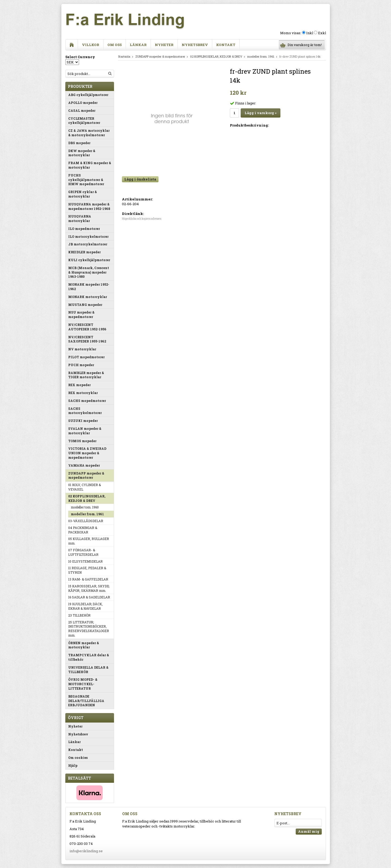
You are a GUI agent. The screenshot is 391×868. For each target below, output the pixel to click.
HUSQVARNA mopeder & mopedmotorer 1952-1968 (89, 206)
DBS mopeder (79, 143)
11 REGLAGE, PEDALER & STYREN (87, 570)
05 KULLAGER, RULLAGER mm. (89, 541)
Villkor (91, 45)
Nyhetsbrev (195, 45)
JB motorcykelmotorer (88, 244)
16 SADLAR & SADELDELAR (89, 597)
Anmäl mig (309, 831)
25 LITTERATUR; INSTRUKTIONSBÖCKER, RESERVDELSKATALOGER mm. (89, 629)
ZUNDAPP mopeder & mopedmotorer (86, 475)
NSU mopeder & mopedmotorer (81, 314)
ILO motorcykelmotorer (88, 236)
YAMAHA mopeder (84, 465)
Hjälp (73, 765)
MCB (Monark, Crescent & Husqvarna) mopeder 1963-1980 (89, 272)
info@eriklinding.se (86, 851)
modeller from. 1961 (87, 514)
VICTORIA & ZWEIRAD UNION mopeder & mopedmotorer (87, 453)
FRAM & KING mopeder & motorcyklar (90, 165)
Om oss (115, 45)
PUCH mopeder (81, 365)
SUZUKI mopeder (83, 421)
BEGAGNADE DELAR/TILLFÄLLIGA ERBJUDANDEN (86, 701)
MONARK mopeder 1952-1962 (89, 287)
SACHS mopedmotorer (87, 401)
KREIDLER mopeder (84, 252)
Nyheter (164, 45)
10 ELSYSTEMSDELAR (85, 561)
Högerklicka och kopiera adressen (142, 219)
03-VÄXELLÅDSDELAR (86, 521)
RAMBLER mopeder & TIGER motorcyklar (86, 375)
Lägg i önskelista (140, 179)
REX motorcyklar (83, 393)
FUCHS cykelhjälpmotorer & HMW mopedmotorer (86, 180)
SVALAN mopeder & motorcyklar (85, 431)
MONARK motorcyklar (88, 297)
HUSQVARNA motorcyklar (80, 218)
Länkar (138, 45)
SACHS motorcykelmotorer (85, 411)
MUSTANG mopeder (85, 305)
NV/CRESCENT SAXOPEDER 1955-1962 (87, 339)
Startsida (124, 56)
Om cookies (78, 758)
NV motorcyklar (82, 349)
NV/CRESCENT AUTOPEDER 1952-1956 (87, 327)
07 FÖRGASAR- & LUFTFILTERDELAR (83, 552)
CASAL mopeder (82, 110)
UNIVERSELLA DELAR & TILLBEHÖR (88, 670)
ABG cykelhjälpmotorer (88, 95)
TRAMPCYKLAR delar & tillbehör (89, 657)
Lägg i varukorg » (261, 113)
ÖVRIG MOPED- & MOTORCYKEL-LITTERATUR (83, 684)
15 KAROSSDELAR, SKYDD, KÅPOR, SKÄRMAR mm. (89, 588)
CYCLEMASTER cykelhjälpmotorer (84, 121)
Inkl (310, 33)
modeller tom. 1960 (85, 507)
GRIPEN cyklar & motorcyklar (83, 194)
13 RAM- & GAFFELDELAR (88, 579)
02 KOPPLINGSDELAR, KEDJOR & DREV (87, 498)
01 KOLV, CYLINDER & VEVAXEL (85, 487)
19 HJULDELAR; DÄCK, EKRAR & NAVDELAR (85, 606)
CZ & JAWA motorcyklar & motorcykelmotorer (89, 133)
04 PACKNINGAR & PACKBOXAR (83, 530)
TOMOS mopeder (82, 441)
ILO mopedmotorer (84, 229)
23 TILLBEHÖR (79, 615)
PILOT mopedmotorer (86, 357)
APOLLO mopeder (83, 103)
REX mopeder (79, 385)
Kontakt (226, 45)
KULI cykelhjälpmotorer (89, 260)
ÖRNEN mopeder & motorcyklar (84, 645)
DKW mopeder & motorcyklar (82, 153)
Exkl (322, 33)
